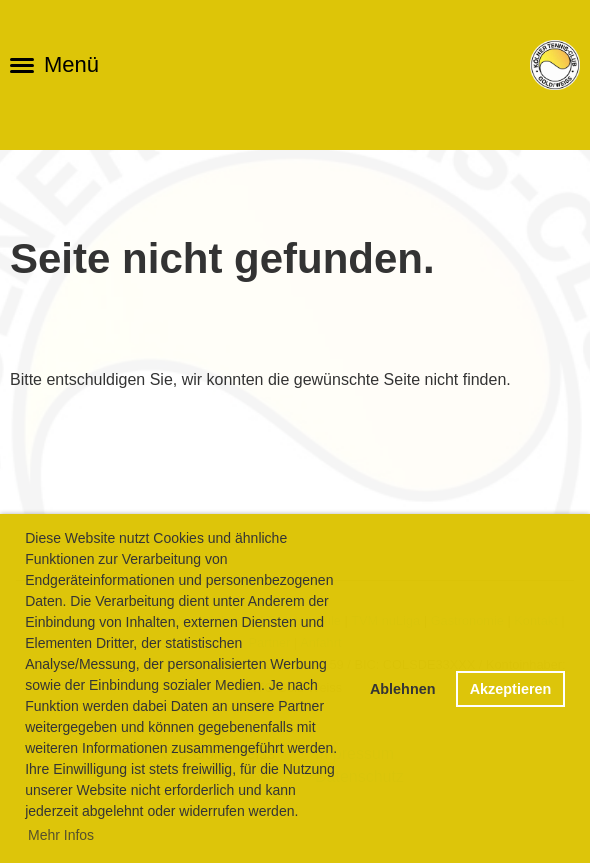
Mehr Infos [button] (61, 835)
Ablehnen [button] (403, 689)
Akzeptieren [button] (511, 689)
